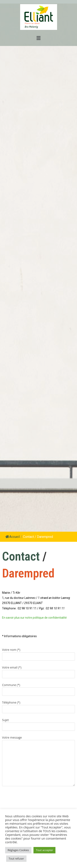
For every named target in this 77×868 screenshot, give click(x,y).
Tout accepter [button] (44, 850)
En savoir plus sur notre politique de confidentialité (34, 618)
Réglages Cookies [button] (18, 850)
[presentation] (33, 798)
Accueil (13, 537)
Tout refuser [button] (16, 859)
